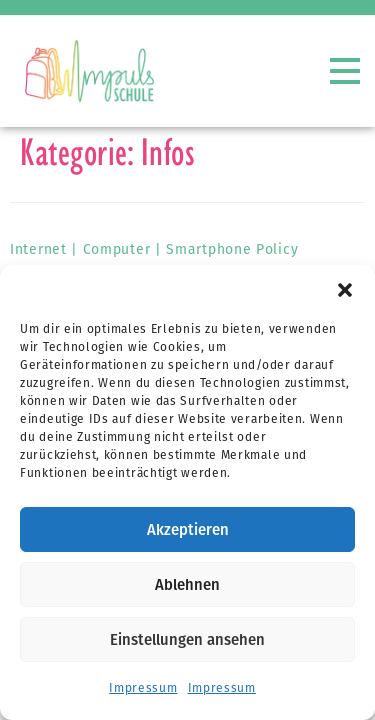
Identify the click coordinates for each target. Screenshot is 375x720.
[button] (345, 290)
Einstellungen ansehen (187, 640)
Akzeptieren (188, 530)
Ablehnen (187, 585)
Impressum (143, 688)
